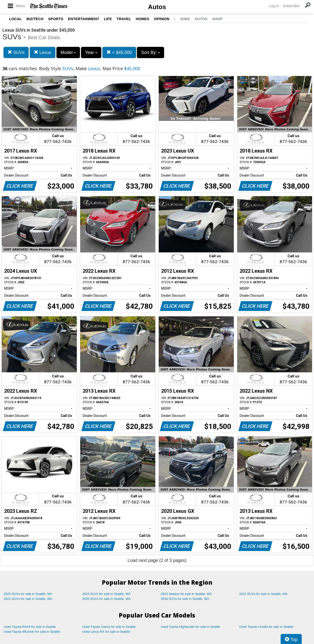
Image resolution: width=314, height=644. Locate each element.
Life (108, 19)
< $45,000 (119, 52)
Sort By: (150, 52)
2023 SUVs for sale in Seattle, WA (106, 594)
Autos (157, 7)
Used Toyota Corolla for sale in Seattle (266, 627)
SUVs (16, 52)
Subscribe (291, 6)
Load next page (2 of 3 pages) (157, 560)
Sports (56, 19)
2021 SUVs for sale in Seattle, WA (28, 599)
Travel (124, 19)
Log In (274, 6)
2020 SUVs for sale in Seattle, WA (106, 599)
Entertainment (84, 19)
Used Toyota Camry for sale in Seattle (109, 627)
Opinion (162, 19)
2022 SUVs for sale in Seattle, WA (263, 594)
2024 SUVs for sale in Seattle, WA (28, 594)
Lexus (43, 52)
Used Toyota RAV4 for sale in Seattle (30, 627)
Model (68, 52)
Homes (142, 19)
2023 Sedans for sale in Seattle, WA (186, 594)
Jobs (185, 19)
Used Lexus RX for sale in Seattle (106, 632)
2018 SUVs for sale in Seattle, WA (185, 599)
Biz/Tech (35, 19)
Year (91, 52)
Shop (217, 19)
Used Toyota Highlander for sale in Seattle (190, 627)
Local (15, 19)
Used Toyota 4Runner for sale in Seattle (32, 632)
